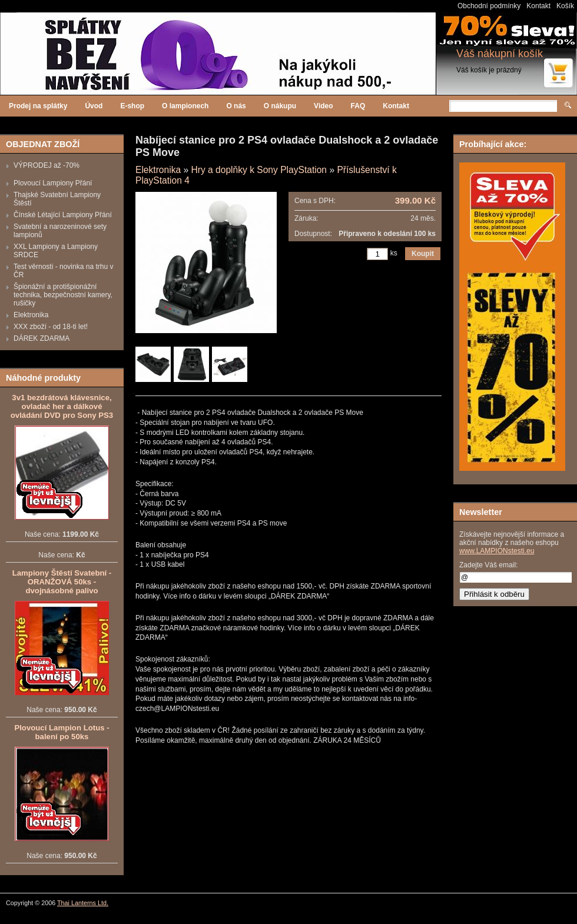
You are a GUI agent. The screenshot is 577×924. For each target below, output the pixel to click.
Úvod (94, 106)
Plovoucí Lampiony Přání (53, 183)
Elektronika (31, 315)
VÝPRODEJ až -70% (47, 165)
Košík (565, 6)
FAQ (358, 106)
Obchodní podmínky (489, 6)
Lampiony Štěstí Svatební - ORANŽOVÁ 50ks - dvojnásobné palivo (62, 582)
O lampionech (185, 106)
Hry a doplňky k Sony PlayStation (259, 170)
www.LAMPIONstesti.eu (497, 551)
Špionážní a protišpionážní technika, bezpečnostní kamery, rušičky (63, 295)
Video (323, 106)
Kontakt (538, 6)
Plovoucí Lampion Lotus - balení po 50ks (62, 732)
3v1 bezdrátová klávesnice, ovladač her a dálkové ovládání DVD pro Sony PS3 (62, 406)
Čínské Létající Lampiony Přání (63, 215)
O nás (236, 106)
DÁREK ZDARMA (42, 338)
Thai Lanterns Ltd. (83, 903)
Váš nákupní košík (500, 54)
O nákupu (280, 106)
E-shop (132, 106)
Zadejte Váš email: (488, 565)
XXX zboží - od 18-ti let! (51, 327)
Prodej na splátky (38, 106)
